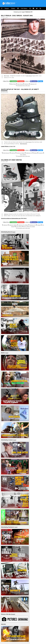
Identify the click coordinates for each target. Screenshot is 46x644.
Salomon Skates (21, 153)
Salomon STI (6, 77)
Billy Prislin (7, 76)
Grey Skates (23, 155)
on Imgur (7, 146)
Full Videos (24, 8)
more (14, 232)
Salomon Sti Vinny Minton (11, 160)
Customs (41, 153)
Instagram (21, 81)
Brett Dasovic (24, 144)
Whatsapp (14, 81)
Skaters (7, 8)
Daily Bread (29, 76)
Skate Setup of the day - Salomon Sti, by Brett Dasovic (20, 90)
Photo (13, 77)
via (14, 146)
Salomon (27, 84)
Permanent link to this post (23, 86)
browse (13, 614)
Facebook (34, 81)
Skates (13, 8)
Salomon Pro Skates (23, 225)
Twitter (41, 81)
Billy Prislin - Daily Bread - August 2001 (17, 16)
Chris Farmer (29, 142)
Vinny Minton (19, 227)
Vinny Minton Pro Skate (29, 227)
